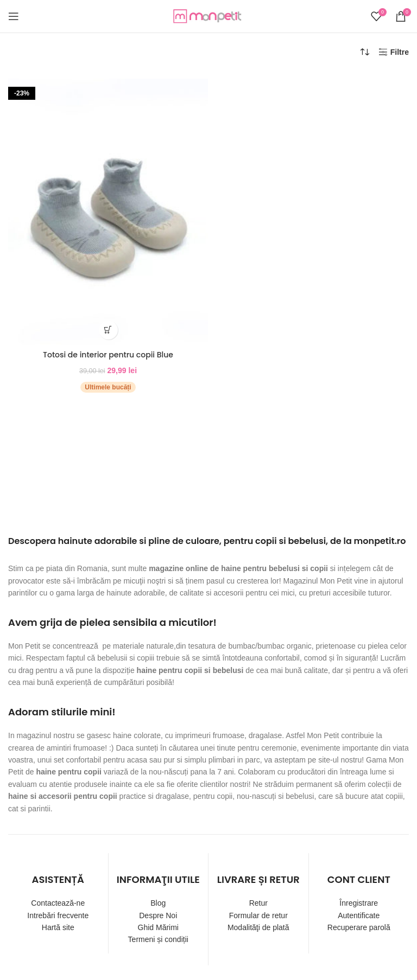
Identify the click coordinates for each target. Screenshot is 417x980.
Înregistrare (359, 903)
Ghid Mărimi (158, 927)
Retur (258, 903)
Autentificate (359, 915)
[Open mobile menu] (14, 16)
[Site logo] (208, 16)
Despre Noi (158, 915)
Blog (158, 903)
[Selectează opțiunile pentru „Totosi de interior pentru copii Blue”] (108, 330)
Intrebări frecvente (58, 915)
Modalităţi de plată (258, 927)
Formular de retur (258, 915)
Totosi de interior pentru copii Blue (108, 355)
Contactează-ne (58, 903)
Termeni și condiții (158, 939)
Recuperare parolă (359, 927)
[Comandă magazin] (365, 52)
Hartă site (58, 927)
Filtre (400, 52)
